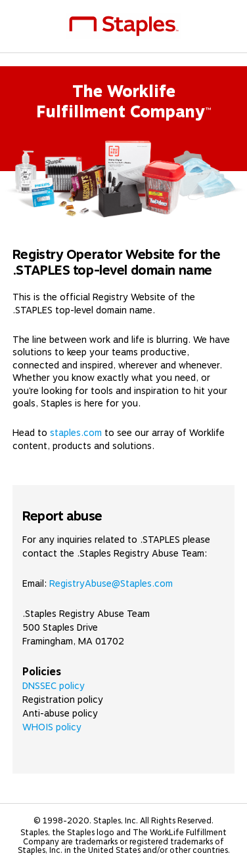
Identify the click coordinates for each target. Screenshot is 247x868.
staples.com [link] (76, 433)
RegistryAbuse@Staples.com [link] (111, 583)
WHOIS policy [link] (52, 727)
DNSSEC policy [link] (54, 686)
